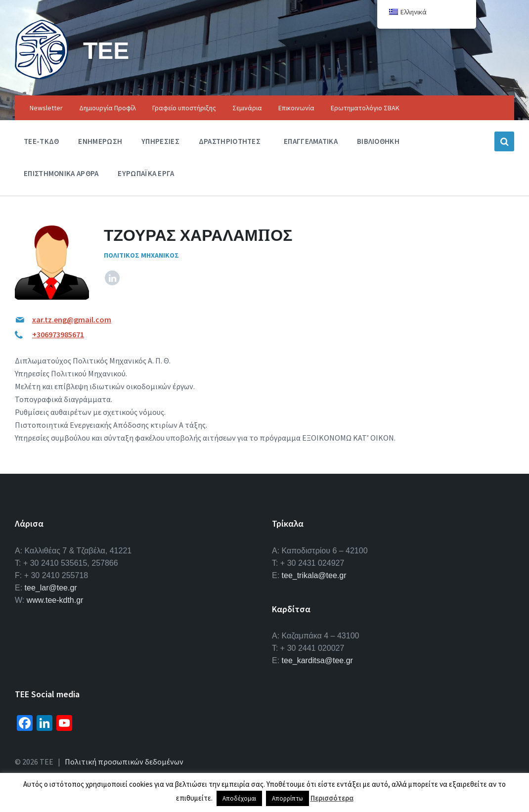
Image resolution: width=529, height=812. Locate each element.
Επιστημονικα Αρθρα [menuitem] (61, 173)
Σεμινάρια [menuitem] (247, 108)
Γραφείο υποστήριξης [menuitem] (184, 108)
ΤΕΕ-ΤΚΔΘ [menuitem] (41, 141)
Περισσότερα (332, 798)
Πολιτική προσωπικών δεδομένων (124, 762)
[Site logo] (42, 76)
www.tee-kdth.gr (55, 600)
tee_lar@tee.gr (51, 588)
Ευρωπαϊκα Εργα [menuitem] (146, 173)
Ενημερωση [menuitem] (100, 141)
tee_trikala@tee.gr (314, 575)
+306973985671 (58, 334)
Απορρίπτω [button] (287, 798)
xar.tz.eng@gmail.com (72, 319)
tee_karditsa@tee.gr (317, 660)
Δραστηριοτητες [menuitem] (230, 141)
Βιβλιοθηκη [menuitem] (378, 141)
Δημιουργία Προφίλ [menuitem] (108, 108)
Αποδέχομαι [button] (239, 798)
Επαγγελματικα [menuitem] (311, 141)
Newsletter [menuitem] (46, 108)
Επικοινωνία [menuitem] (296, 108)
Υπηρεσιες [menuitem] (160, 141)
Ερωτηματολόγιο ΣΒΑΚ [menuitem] (365, 108)
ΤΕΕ (106, 50)
